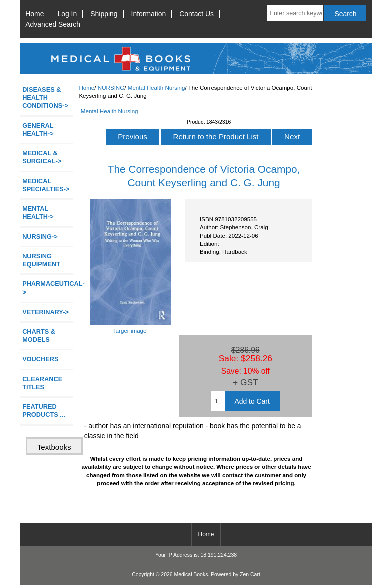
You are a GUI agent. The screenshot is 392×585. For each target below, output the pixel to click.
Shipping (104, 14)
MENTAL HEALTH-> (38, 213)
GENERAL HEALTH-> (38, 129)
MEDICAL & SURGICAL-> (42, 157)
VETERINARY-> (45, 312)
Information (149, 14)
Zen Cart (250, 575)
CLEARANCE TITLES (42, 383)
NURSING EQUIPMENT (41, 260)
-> (40, 237)
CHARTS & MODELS (39, 335)
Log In (67, 14)
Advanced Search (53, 24)
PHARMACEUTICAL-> (47, 288)
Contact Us (197, 14)
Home (34, 14)
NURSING (111, 87)
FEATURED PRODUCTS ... (44, 410)
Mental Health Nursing (156, 87)
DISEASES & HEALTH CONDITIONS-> (45, 97)
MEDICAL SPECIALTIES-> (46, 185)
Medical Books (191, 575)
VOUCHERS (40, 359)
